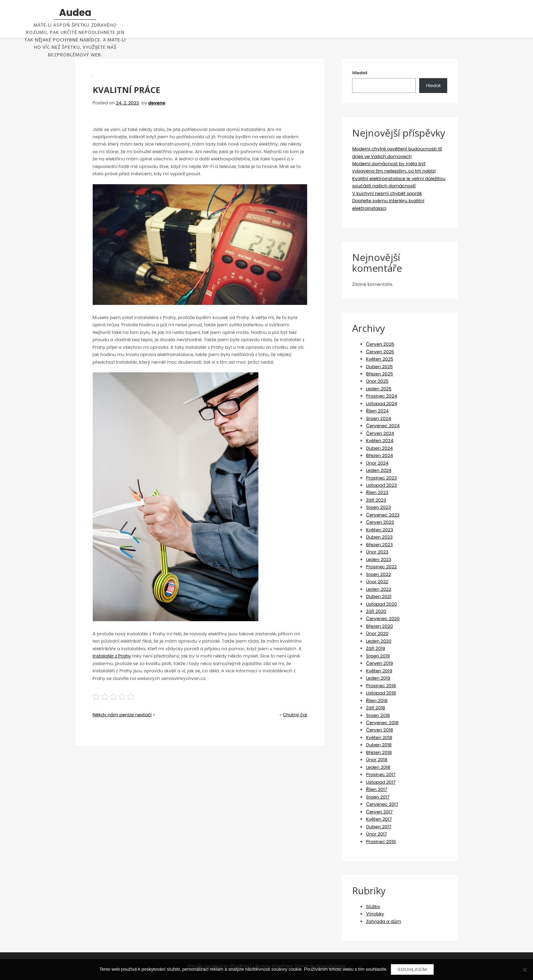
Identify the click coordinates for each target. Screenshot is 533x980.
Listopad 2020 (382, 604)
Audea (75, 13)
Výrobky (375, 914)
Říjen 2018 (377, 701)
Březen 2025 (379, 374)
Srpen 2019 (378, 656)
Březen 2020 (379, 626)
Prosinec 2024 (382, 396)
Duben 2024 (379, 448)
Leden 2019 (378, 678)
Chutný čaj (295, 715)
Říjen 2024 (377, 411)
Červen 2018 (379, 730)
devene (157, 103)
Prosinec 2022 (381, 567)
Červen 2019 (379, 663)
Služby (373, 907)
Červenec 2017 (382, 804)
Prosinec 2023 (381, 478)
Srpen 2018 (378, 715)
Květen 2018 (379, 738)
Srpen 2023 (378, 507)
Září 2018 (375, 708)
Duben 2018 (379, 745)
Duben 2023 (379, 537)
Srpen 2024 (378, 418)
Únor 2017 (376, 834)
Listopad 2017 (381, 782)
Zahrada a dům (384, 921)
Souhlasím (412, 969)
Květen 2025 (380, 359)
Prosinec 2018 (381, 686)
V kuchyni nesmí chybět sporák (387, 193)
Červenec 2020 (383, 619)
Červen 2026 (380, 344)
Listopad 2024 (382, 404)
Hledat (360, 73)
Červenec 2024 (383, 426)
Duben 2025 (379, 367)
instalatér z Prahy (112, 656)
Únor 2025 (377, 381)
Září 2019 (375, 648)
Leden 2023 (379, 559)
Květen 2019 (379, 671)
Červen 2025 (380, 352)
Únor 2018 (377, 760)
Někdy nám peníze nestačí (122, 715)
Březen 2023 (379, 545)
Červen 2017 (379, 812)
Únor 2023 (377, 552)
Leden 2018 (378, 767)
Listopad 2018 (381, 693)
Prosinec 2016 (381, 842)
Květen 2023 (380, 530)
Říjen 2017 (376, 789)
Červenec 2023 (383, 515)
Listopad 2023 (381, 485)
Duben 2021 (379, 596)
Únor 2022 (377, 582)
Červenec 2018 (382, 723)
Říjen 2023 (377, 492)
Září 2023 (376, 500)
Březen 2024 (379, 455)
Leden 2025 (379, 389)
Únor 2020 (377, 633)
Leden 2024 (379, 470)
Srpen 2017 (378, 797)
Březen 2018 (379, 752)
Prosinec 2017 (381, 774)
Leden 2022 (379, 589)
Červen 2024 (380, 433)
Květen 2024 (380, 441)
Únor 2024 (377, 463)
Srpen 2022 (378, 574)
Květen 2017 (379, 819)
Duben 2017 (379, 827)
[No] (524, 970)
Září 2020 (376, 611)
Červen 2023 (380, 522)
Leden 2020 (379, 641)
